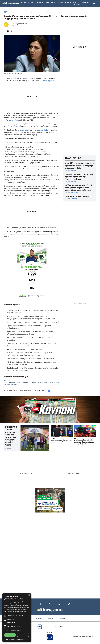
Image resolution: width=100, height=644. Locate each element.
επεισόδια (14, 120)
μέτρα (15, 126)
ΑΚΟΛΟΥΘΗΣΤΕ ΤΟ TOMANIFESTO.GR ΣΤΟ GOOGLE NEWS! (27, 390)
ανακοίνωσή (25, 130)
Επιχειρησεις (51, 2)
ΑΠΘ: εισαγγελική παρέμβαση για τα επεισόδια (25, 349)
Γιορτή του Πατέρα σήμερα (77, 196)
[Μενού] (94, 3)
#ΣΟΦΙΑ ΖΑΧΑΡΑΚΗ (18, 12)
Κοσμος (68, 2)
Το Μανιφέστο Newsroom (21, 24)
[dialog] (17, 618)
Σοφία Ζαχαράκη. (49, 80)
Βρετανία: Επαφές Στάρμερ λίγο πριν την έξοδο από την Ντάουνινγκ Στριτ (79, 177)
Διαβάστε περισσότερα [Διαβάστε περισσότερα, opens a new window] (19, 612)
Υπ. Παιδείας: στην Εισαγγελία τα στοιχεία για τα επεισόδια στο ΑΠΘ (33, 322)
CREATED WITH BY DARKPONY (83, 637)
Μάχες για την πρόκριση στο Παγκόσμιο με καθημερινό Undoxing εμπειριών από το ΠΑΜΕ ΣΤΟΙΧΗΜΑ (85, 442)
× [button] (29, 595)
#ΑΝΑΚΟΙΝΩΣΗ (64, 12)
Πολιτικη (23, 2)
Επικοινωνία (62, 618)
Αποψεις (31, 2)
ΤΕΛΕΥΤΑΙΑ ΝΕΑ (73, 158)
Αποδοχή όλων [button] (10, 635)
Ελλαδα (60, 2)
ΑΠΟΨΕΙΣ (74, 199)
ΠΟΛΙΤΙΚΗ (7, 12)
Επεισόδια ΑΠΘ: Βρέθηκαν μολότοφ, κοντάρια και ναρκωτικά (31, 359)
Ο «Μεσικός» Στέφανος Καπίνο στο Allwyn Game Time (62, 440)
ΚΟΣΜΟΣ (74, 170)
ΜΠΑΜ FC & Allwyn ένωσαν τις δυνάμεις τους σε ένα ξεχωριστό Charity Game (11, 436)
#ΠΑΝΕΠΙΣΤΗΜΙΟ (52, 12)
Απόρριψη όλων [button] (23, 635)
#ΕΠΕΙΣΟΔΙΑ (35, 12)
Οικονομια (40, 2)
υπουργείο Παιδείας (43, 130)
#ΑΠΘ (28, 12)
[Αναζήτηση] (97, 3)
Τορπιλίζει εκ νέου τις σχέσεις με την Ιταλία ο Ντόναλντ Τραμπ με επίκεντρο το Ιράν (80, 166)
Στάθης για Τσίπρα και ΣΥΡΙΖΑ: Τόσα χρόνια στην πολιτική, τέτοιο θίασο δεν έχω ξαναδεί (79, 188)
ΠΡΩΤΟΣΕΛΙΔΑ (87, 2)
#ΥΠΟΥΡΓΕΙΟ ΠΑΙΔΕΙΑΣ (77, 12)
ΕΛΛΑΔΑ (60, 443)
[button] (17, 639)
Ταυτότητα (50, 618)
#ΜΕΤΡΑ (43, 12)
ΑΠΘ (25, 78)
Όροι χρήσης (38, 618)
